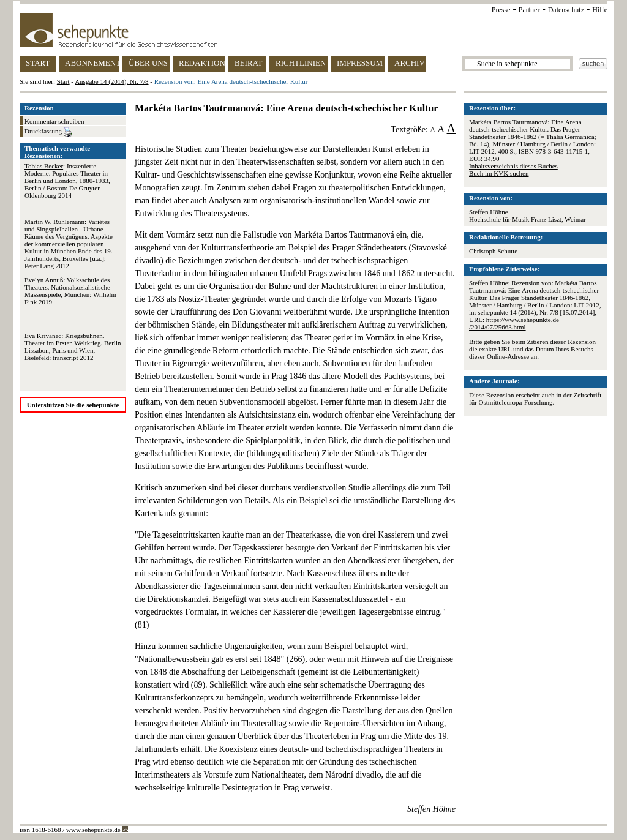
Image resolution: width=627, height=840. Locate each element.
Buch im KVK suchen (499, 173)
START (38, 63)
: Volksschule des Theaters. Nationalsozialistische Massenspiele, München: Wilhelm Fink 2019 (70, 291)
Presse (501, 10)
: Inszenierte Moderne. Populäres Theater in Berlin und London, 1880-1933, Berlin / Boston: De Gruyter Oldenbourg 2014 (67, 181)
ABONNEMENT (92, 63)
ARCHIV (410, 63)
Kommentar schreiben (54, 121)
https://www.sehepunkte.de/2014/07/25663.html (514, 323)
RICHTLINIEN (301, 63)
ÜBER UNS (148, 63)
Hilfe (600, 10)
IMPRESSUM (360, 63)
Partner (529, 10)
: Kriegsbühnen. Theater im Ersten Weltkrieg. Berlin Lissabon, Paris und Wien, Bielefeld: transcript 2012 (73, 347)
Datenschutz (566, 10)
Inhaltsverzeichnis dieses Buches (513, 166)
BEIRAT (249, 63)
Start (63, 81)
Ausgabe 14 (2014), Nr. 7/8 (111, 81)
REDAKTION (202, 63)
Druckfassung (48, 132)
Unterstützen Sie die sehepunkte (73, 405)
